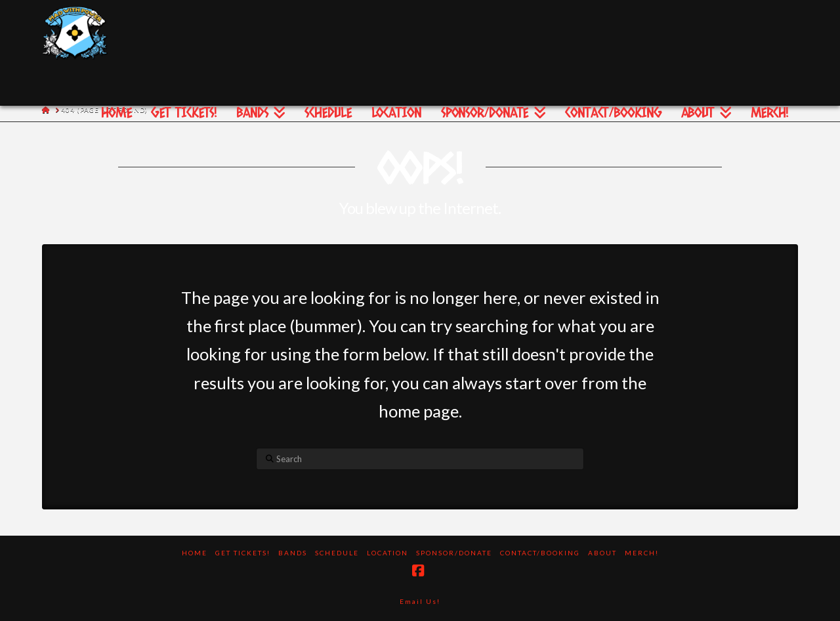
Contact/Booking (540, 553)
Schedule (337, 553)
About (602, 553)
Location (388, 553)
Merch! (642, 553)
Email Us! (420, 601)
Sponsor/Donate (454, 553)
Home (195, 553)
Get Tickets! (243, 553)
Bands (293, 553)
